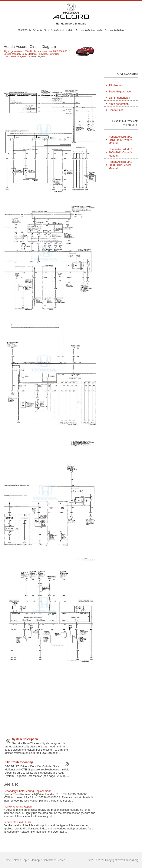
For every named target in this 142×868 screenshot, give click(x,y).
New (17, 860)
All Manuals (116, 85)
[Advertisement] (50, 73)
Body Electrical (29, 54)
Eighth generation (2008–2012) (20, 51)
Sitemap (35, 860)
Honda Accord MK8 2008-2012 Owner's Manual (120, 152)
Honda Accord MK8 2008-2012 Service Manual (120, 165)
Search (61, 860)
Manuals (24, 30)
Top (25, 860)
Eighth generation (81, 30)
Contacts (48, 860)
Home (7, 860)
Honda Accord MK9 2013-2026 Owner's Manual (120, 140)
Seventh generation (49, 30)
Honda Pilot (116, 110)
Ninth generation (111, 30)
